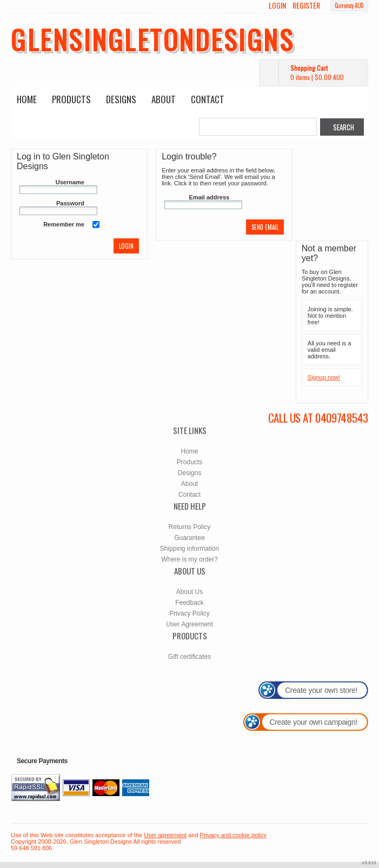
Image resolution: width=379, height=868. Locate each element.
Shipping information (189, 549)
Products (71, 99)
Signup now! (324, 377)
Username (70, 182)
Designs (121, 99)
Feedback (189, 603)
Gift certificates (189, 657)
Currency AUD (349, 5)
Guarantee (189, 538)
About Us (189, 592)
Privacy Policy (189, 613)
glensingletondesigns (152, 39)
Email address (210, 197)
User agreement (165, 835)
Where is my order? (189, 559)
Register (306, 5)
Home (27, 99)
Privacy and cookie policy (234, 835)
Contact (208, 99)
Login (277, 5)
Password (70, 203)
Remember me (64, 224)
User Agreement (189, 624)
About (164, 99)
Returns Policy (189, 527)
